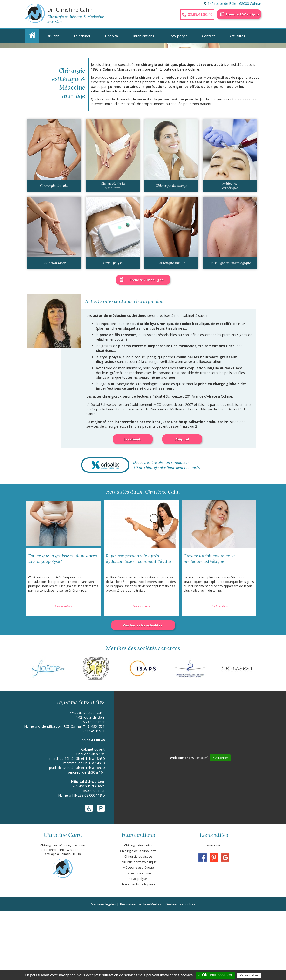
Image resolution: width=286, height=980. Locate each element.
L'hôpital (112, 36)
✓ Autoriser (220, 827)
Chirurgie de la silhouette (113, 254)
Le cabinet (82, 36)
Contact (208, 36)
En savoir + (48, 96)
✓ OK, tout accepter (215, 975)
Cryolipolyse (178, 36)
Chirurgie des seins (138, 914)
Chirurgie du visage (171, 254)
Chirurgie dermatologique (230, 332)
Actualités (237, 36)
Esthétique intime (171, 332)
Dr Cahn (53, 36)
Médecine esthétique (230, 254)
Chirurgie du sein (54, 254)
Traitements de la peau (138, 953)
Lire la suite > (64, 675)
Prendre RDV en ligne (243, 14)
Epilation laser (54, 332)
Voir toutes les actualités (143, 694)
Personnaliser (249, 975)
